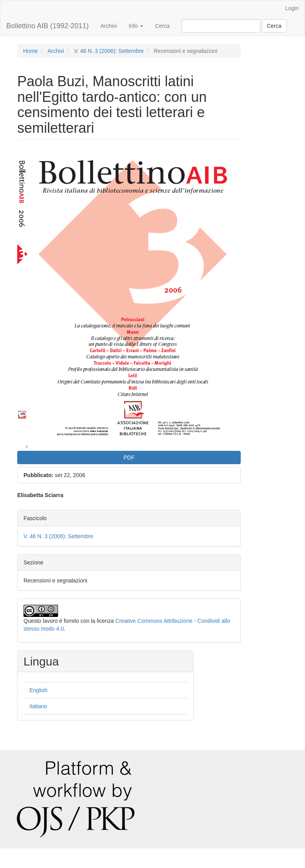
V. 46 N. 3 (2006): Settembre (109, 51)
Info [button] (136, 26)
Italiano (38, 706)
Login (292, 8)
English (38, 690)
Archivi (109, 26)
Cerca (162, 26)
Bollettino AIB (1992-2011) (47, 26)
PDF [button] (129, 458)
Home (30, 51)
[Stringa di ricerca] (221, 26)
